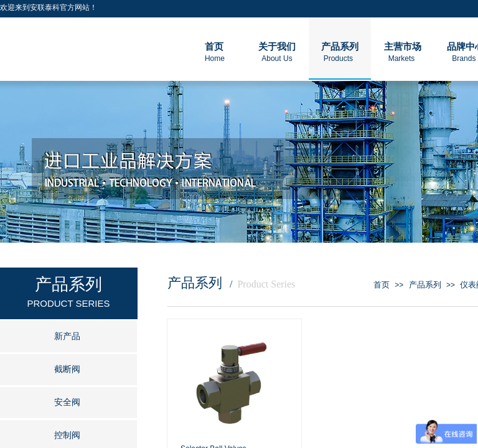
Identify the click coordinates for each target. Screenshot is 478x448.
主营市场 (403, 47)
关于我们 (277, 47)
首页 (382, 285)
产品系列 (425, 285)
